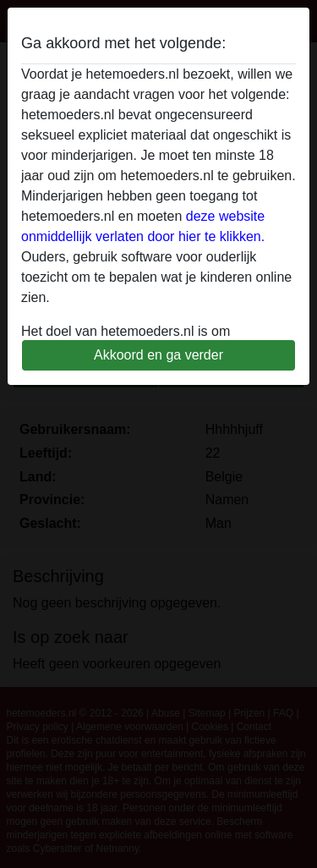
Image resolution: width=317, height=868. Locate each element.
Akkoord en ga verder (158, 355)
